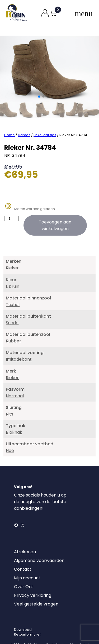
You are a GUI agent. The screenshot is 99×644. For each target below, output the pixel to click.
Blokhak (14, 421)
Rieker (12, 256)
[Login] (19, 609)
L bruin (13, 275)
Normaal (15, 384)
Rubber (13, 329)
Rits (10, 402)
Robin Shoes (34, 633)
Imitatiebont (19, 348)
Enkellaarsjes (45, 123)
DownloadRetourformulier (27, 620)
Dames (24, 123)
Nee (10, 439)
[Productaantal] (11, 207)
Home (10, 123)
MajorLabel (80, 633)
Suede (12, 311)
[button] (39, 97)
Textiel (13, 293)
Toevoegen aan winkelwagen (55, 214)
